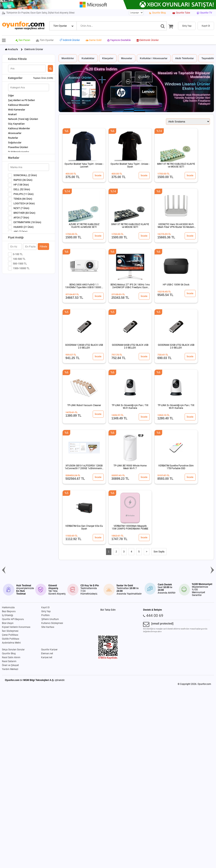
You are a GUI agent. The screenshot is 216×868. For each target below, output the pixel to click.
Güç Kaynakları (16, 124)
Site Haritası (48, 627)
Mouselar (127, 58)
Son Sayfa (159, 552)
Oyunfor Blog (9, 653)
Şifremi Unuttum (50, 619)
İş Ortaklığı (8, 615)
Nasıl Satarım (9, 661)
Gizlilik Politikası (11, 639)
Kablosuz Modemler (19, 128)
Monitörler (68, 58)
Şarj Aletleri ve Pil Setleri (21, 100)
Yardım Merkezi (10, 669)
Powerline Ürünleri (18, 147)
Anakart (12, 114)
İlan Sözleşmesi (10, 631)
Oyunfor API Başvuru (13, 619)
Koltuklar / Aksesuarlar (154, 58)
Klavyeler (108, 58)
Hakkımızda (8, 607)
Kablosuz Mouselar (19, 105)
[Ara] (163, 26)
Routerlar (13, 138)
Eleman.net (47, 653)
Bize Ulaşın (8, 623)
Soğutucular (15, 143)
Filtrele (43, 247)
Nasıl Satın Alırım (11, 657)
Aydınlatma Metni (11, 643)
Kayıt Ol (45, 607)
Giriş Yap (46, 611)
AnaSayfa (13, 49)
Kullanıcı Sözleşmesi (52, 623)
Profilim (45, 615)
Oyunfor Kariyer (49, 650)
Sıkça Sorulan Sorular (13, 650)
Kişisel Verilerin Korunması (16, 627)
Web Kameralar (17, 110)
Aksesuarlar (15, 133)
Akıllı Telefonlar (184, 58)
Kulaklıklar (88, 58)
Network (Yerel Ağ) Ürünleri (23, 119)
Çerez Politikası (10, 635)
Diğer (11, 95)
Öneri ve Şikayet (10, 665)
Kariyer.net (47, 657)
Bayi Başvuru (9, 611)
